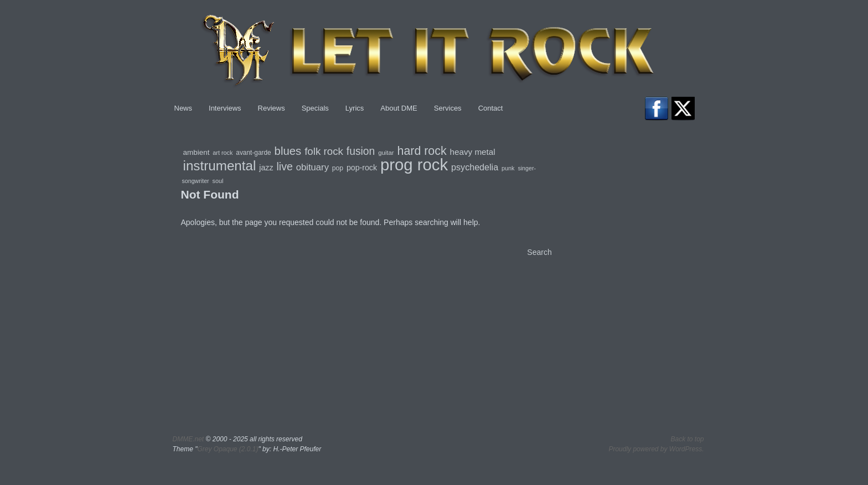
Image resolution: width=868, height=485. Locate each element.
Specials (315, 108)
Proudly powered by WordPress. (656, 449)
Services (448, 108)
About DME (399, 108)
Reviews (272, 108)
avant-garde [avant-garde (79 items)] (253, 153)
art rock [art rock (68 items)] (223, 153)
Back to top (687, 439)
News (184, 108)
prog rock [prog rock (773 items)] (414, 165)
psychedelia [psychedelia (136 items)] (475, 167)
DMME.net (188, 439)
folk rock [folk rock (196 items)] (324, 151)
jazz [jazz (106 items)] (266, 168)
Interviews (225, 108)
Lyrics (355, 108)
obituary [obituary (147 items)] (312, 167)
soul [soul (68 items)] (218, 181)
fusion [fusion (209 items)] (361, 151)
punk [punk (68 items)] (508, 168)
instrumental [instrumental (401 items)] (220, 166)
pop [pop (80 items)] (338, 168)
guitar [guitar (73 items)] (386, 153)
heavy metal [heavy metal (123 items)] (473, 152)
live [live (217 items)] (284, 166)
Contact (491, 108)
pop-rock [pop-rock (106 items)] (362, 168)
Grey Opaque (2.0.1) (228, 449)
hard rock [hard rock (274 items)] (422, 151)
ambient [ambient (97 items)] (197, 152)
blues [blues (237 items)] (288, 151)
